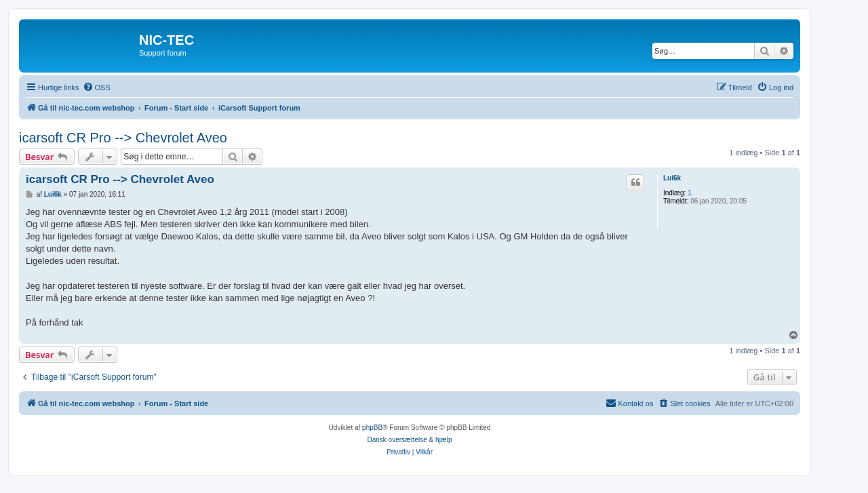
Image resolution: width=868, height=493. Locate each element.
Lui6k (672, 178)
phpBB (372, 428)
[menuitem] (97, 87)
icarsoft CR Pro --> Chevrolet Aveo (123, 138)
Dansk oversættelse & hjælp (409, 440)
